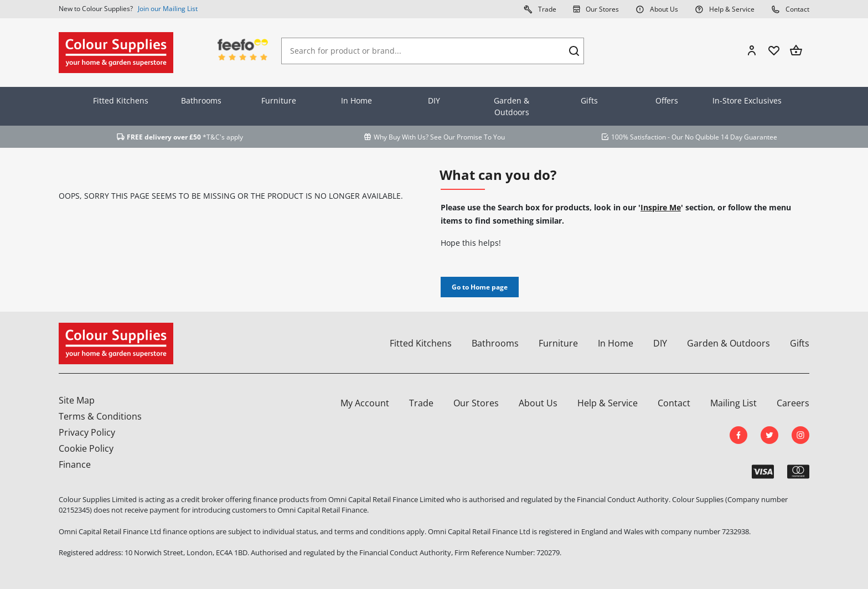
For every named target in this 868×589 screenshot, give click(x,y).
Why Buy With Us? (401, 137)
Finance (75, 464)
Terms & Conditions (100, 416)
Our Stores (596, 9)
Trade (540, 9)
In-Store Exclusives (747, 100)
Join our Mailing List (168, 9)
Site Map (77, 400)
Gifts (589, 100)
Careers (793, 403)
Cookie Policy (86, 448)
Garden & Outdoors (512, 106)
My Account (365, 403)
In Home (356, 100)
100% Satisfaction (639, 137)
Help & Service (725, 9)
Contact (790, 9)
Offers (667, 100)
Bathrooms (201, 100)
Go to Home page (480, 287)
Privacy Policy (87, 432)
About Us (657, 9)
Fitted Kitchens (121, 100)
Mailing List (733, 403)
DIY (434, 100)
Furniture (279, 100)
